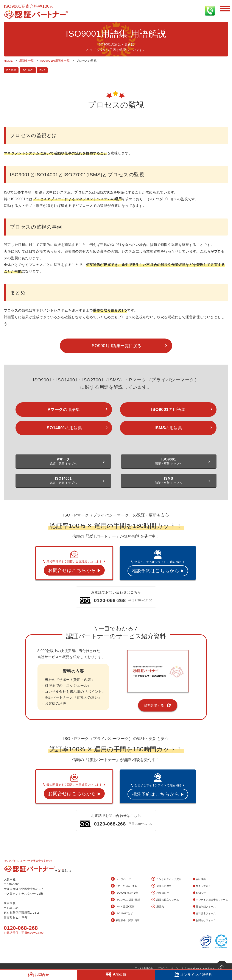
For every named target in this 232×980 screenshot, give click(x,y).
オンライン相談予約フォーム (211, 900)
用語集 (158, 907)
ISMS (42, 70)
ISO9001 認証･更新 (125, 893)
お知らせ (199, 893)
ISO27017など (122, 914)
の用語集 (64, 409)
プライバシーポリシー (169, 968)
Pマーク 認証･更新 (124, 886)
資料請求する (158, 705)
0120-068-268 (21, 928)
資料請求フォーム (204, 913)
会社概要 (199, 879)
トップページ (121, 879)
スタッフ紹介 (202, 886)
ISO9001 (11, 70)
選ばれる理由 (161, 886)
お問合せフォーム (204, 920)
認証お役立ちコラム (165, 900)
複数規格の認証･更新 (125, 921)
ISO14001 (28, 70)
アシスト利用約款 (144, 968)
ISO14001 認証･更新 (125, 900)
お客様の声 (160, 893)
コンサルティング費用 (166, 879)
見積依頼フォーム (204, 907)
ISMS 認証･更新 (123, 907)
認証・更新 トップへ (63, 461)
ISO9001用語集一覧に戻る (116, 346)
